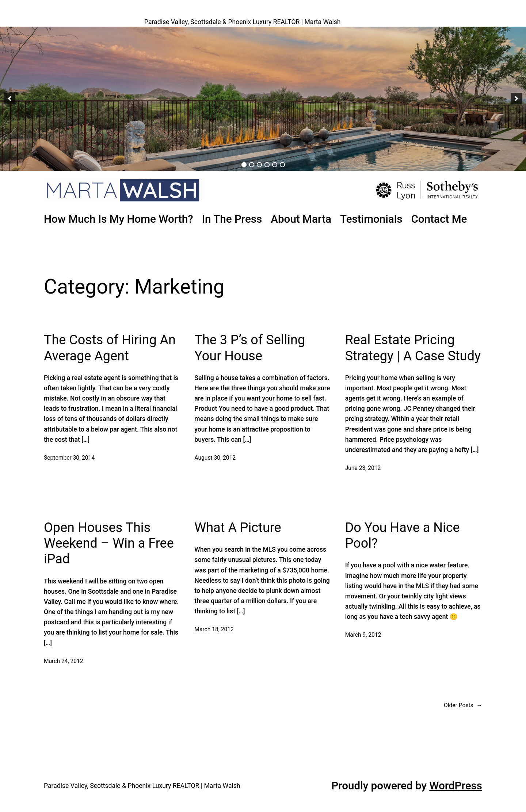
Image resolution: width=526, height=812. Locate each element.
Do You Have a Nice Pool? (403, 535)
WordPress (456, 786)
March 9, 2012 (363, 635)
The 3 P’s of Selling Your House (250, 348)
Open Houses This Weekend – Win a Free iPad (109, 543)
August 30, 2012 (215, 458)
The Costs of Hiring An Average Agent (110, 348)
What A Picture (238, 528)
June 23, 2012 (363, 468)
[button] (9, 99)
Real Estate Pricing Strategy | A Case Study (413, 348)
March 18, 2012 (214, 629)
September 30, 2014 (69, 458)
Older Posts (463, 706)
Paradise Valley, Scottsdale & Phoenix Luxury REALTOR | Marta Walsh (243, 22)
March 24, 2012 (63, 661)
